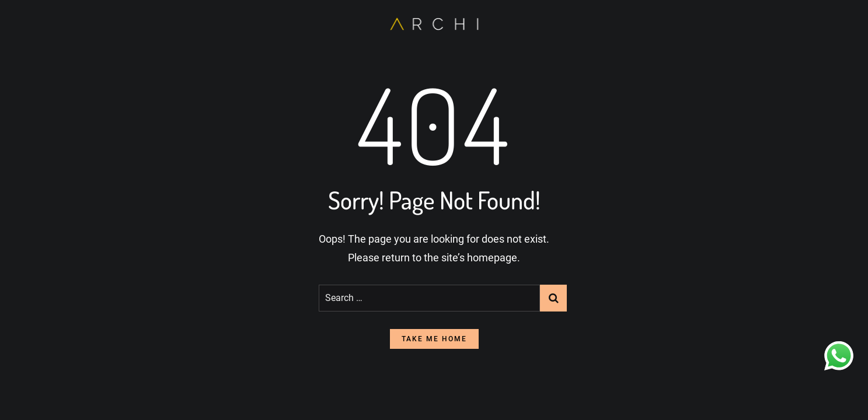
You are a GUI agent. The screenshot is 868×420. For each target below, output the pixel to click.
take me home (434, 339)
